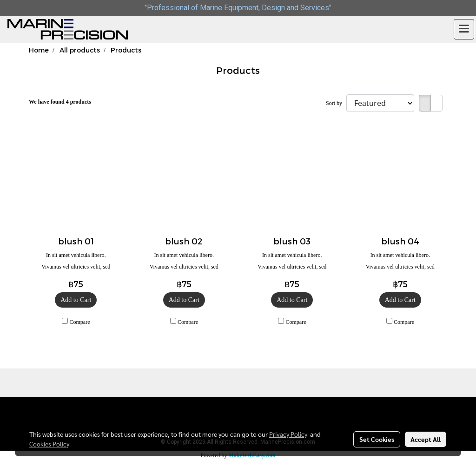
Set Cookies (377, 439)
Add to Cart (76, 300)
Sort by (336, 103)
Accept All (426, 439)
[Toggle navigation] (464, 29)
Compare (80, 322)
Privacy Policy (288, 434)
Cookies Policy (49, 444)
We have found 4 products (60, 102)
